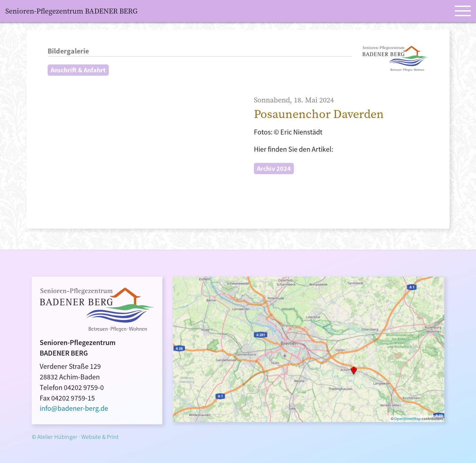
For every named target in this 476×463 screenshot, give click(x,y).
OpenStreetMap (408, 419)
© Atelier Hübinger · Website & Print (75, 437)
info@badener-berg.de (74, 408)
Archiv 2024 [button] (274, 168)
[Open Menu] (463, 11)
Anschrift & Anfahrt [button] (78, 70)
